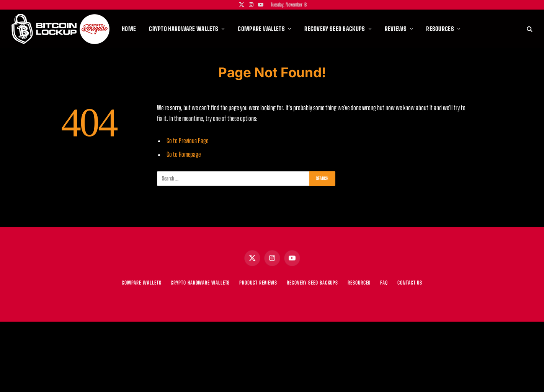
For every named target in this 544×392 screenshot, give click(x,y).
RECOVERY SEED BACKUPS (312, 283)
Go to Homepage (184, 155)
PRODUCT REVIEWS (258, 283)
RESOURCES (359, 283)
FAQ (384, 283)
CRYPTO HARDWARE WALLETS (200, 283)
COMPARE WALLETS (142, 283)
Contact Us (410, 283)
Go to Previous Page (187, 141)
